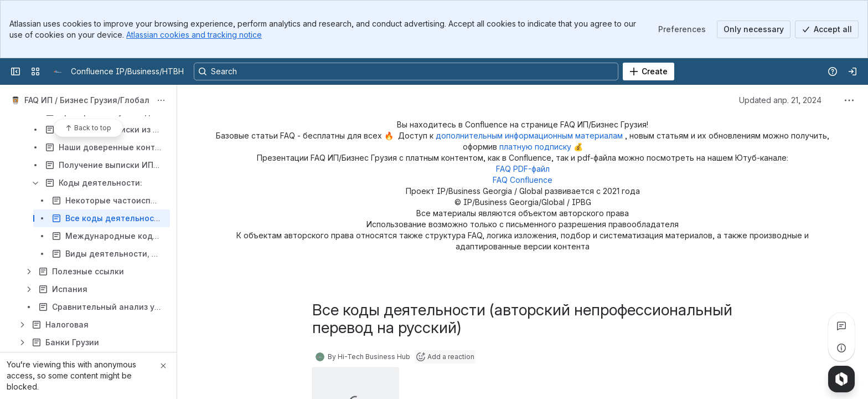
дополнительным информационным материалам (530, 135)
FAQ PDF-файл (523, 169)
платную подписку (536, 147)
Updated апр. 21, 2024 (780, 100)
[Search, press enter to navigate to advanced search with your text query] (406, 71)
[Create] (649, 71)
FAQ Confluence (523, 180)
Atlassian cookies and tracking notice (194, 35)
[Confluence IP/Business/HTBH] (58, 71)
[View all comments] (841, 326)
